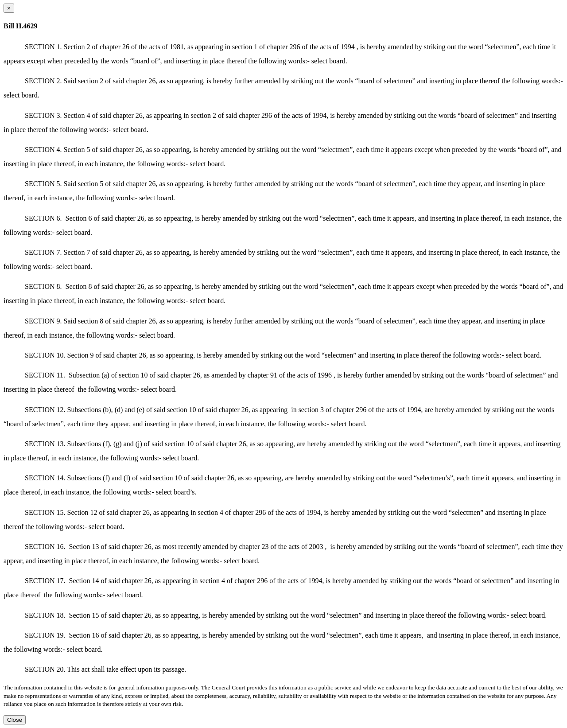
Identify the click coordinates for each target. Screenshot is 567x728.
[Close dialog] (9, 8)
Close (15, 720)
